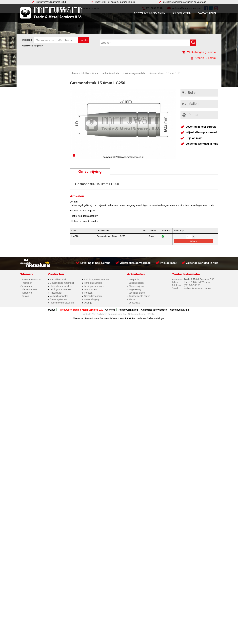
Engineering (135, 289)
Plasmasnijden (136, 286)
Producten (182, 13)
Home (95, 73)
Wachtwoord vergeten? (32, 46)
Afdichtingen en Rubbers (97, 280)
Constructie (134, 303)
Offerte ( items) (203, 58)
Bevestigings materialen (62, 283)
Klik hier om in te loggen (82, 211)
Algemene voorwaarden (154, 310)
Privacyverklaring (128, 310)
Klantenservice (29, 289)
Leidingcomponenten (61, 289)
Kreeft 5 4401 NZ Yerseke (197, 282)
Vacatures (207, 13)
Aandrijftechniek (58, 280)
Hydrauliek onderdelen (61, 286)
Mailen (191, 104)
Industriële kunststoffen (62, 303)
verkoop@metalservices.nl (198, 288)
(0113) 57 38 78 (192, 285)
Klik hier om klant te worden (84, 221)
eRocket (151, 314)
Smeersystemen (58, 299)
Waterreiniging (91, 299)
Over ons (110, 310)
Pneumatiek (56, 293)
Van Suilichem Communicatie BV (109, 314)
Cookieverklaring (179, 310)
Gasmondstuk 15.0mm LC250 (165, 73)
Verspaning (134, 280)
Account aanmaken (150, 13)
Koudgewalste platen (139, 296)
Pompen (88, 293)
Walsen (132, 299)
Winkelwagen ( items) (199, 52)
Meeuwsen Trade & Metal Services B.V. (82, 310)
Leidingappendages (94, 286)
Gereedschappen (93, 296)
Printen (191, 115)
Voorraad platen (137, 293)
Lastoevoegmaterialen (135, 73)
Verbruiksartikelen (111, 73)
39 (148, 318)
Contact (25, 296)
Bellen (190, 92)
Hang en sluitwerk (93, 283)
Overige (88, 303)
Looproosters (91, 289)
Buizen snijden (136, 283)
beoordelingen (157, 318)
